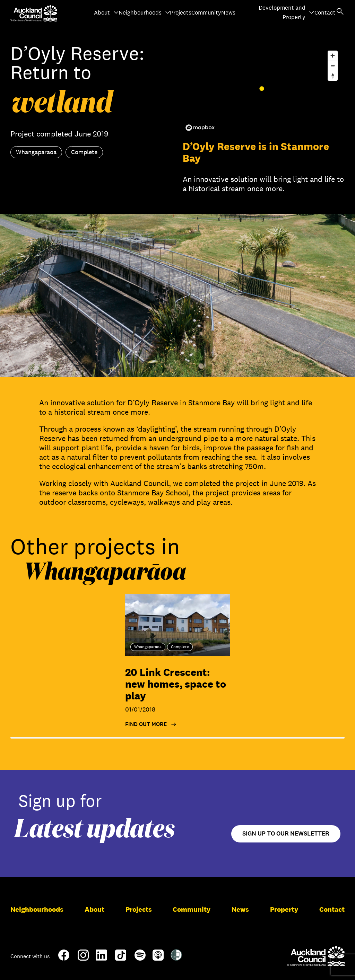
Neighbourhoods (145, 13)
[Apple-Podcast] (158, 958)
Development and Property (287, 12)
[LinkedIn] (101, 958)
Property (284, 909)
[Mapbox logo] (200, 128)
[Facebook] (64, 959)
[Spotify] (140, 958)
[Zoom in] (333, 56)
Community (206, 13)
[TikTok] (121, 959)
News (228, 13)
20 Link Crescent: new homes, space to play (176, 684)
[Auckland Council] (316, 956)
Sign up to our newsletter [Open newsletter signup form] (286, 834)
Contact (325, 13)
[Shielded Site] (176, 958)
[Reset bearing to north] (333, 76)
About (106, 13)
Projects (181, 13)
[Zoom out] (333, 66)
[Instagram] (83, 958)
